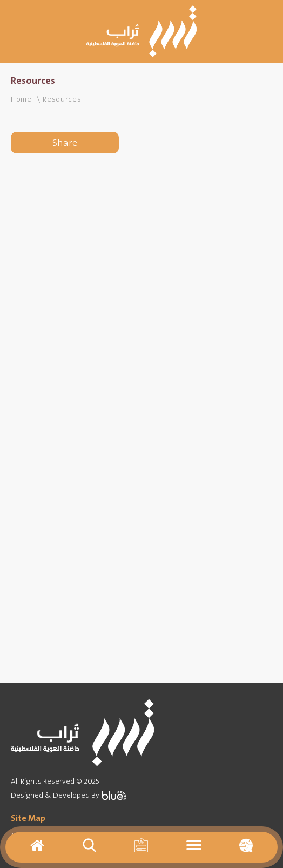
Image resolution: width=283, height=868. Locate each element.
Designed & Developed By (68, 795)
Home (21, 99)
